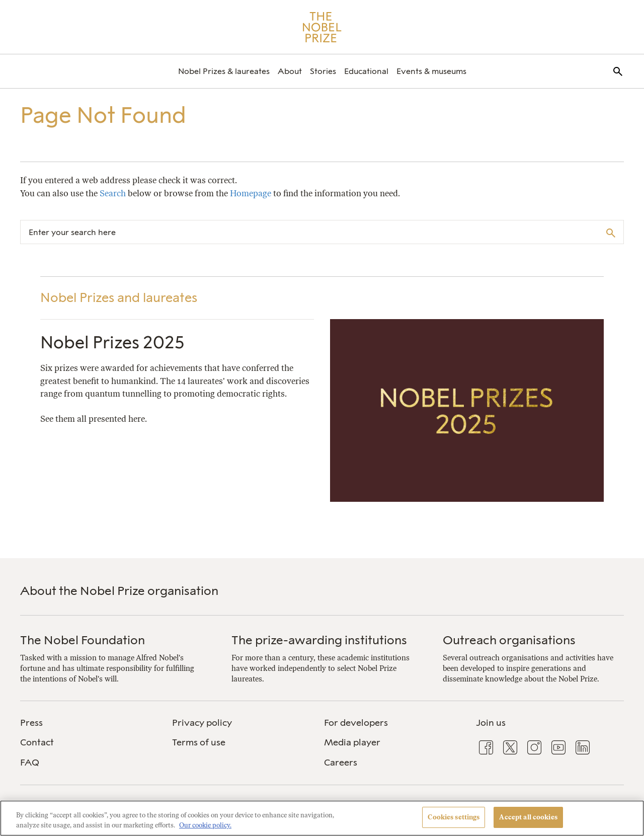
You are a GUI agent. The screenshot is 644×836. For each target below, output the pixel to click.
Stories (323, 71)
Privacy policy (202, 723)
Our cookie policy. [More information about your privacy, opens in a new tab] (205, 825)
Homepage (251, 193)
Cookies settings (454, 817)
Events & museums (431, 71)
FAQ (30, 763)
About (290, 71)
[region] (322, 818)
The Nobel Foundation (83, 640)
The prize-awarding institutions (319, 640)
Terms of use (199, 742)
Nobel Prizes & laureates (224, 71)
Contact (37, 742)
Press (31, 723)
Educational (366, 71)
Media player (352, 742)
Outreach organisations (509, 640)
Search (113, 193)
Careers (341, 763)
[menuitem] (224, 71)
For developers (356, 723)
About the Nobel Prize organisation (119, 591)
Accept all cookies (528, 817)
